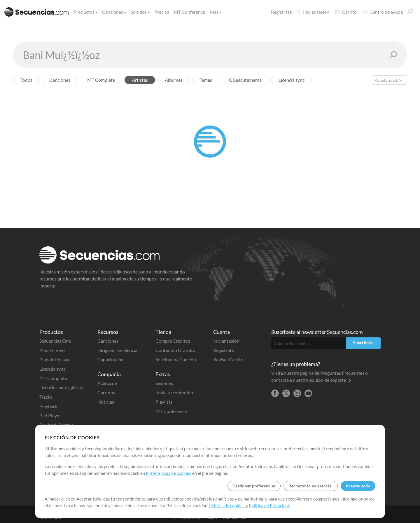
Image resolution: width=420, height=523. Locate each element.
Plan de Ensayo (55, 359)
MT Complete (101, 80)
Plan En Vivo (52, 350)
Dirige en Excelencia (117, 350)
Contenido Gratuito (175, 350)
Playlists (164, 402)
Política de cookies (227, 505)
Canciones (114, 12)
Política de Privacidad (269, 505)
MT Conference (189, 12)
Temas (206, 80)
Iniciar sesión (313, 12)
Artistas (140, 80)
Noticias (106, 402)
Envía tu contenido (174, 392)
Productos (85, 12)
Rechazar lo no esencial (310, 486)
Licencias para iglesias (61, 387)
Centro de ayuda (382, 12)
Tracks (46, 397)
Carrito (345, 12)
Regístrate (281, 12)
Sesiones (164, 383)
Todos (26, 80)
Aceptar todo (358, 486)
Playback (48, 406)
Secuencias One (55, 341)
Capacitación (111, 359)
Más (215, 12)
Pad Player (50, 415)
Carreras (106, 392)
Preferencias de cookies (169, 473)
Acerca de (107, 383)
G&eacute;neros (245, 80)
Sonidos (140, 12)
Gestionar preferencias (254, 486)
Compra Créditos (173, 341)
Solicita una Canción (176, 359)
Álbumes (174, 80)
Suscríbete (363, 342)
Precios (162, 12)
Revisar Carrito (228, 359)
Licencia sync (292, 80)
